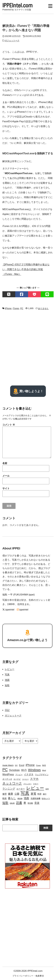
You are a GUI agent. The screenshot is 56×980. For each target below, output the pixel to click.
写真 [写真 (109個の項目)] (25, 793)
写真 (7, 675)
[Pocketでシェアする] (34, 294)
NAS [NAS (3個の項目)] (44, 765)
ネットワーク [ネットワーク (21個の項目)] (12, 783)
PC (22, 308)
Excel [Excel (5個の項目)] (22, 765)
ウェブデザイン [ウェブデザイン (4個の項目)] (42, 775)
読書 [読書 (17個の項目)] (19, 803)
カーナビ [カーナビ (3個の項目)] (17, 779)
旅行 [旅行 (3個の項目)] (45, 794)
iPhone (8, 308)
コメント (9, 425)
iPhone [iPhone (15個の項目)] (30, 765)
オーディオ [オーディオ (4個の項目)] (7, 779)
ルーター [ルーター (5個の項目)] (21, 789)
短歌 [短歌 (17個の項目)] (5, 803)
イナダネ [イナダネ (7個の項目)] (29, 774)
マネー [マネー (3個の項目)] (36, 784)
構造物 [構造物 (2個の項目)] (20, 799)
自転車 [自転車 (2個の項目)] (12, 803)
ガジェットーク (12, 40)
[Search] (20, 828)
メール (6, 476)
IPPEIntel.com (17, 5)
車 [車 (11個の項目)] (25, 803)
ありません (43, 308)
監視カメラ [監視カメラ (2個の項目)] (46, 799)
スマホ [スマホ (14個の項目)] (34, 779)
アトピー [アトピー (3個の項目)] (19, 775)
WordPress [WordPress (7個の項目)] (8, 774)
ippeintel (8, 610)
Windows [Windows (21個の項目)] (34, 770)
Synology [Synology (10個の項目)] (14, 770)
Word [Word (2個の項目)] (44, 770)
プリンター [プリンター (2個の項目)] (27, 784)
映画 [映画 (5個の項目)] (4, 798)
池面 (7, 680)
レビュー (10, 669)
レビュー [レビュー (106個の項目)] (35, 788)
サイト (6, 488)
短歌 (7, 685)
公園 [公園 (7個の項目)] (17, 794)
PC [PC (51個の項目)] (5, 770)
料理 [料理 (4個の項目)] (39, 794)
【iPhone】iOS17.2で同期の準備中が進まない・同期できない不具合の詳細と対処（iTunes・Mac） (26, 269)
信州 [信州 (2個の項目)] (47, 789)
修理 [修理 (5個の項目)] (4, 794)
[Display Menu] (50, 5)
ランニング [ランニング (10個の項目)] (9, 789)
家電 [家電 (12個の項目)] (33, 794)
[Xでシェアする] (9, 294)
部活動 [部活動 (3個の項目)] (30, 803)
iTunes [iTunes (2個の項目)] (38, 765)
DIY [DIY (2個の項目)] (16, 765)
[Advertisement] (28, 348)
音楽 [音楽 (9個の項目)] (37, 803)
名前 (5, 463)
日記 (7, 710)
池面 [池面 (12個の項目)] (26, 798)
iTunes (16, 308)
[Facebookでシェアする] (22, 294)
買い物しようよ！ (28, 391)
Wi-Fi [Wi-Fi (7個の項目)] (24, 770)
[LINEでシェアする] (47, 294)
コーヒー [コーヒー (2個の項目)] (25, 779)
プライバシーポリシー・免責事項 (28, 976)
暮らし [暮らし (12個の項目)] (12, 798)
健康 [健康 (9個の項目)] (10, 794)
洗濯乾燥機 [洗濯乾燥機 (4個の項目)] (35, 798)
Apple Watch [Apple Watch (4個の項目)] (8, 765)
